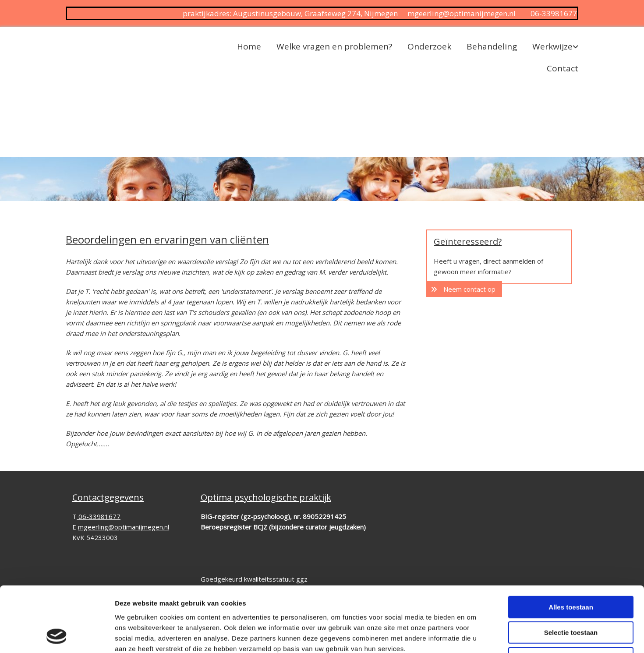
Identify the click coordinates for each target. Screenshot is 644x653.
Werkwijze (552, 46)
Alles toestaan (571, 546)
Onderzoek (429, 46)
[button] (464, 289)
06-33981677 (554, 13)
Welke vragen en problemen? (334, 46)
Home (249, 46)
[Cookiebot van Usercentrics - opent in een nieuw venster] (57, 636)
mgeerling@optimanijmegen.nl (462, 13)
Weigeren (571, 597)
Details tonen (473, 636)
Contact (563, 68)
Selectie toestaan (571, 572)
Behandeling (492, 46)
